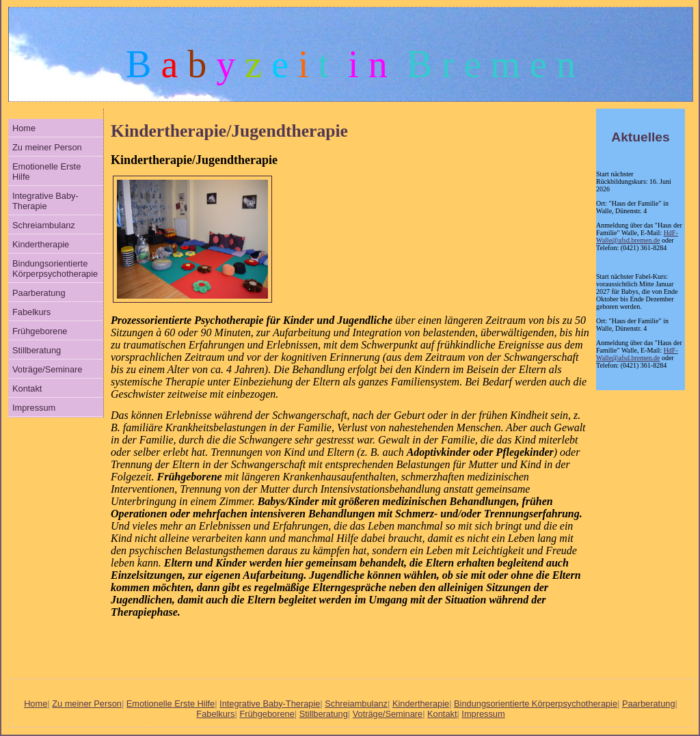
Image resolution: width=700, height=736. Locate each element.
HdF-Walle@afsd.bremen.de (637, 236)
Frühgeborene (40, 331)
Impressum (34, 408)
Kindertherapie (41, 244)
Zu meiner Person (47, 147)
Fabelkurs (31, 312)
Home (24, 128)
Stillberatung (37, 350)
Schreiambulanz (44, 225)
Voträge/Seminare (47, 369)
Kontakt (27, 389)
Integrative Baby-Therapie (45, 201)
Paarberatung (39, 293)
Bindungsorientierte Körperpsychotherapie (55, 269)
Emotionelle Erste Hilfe (46, 172)
